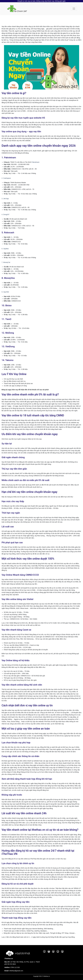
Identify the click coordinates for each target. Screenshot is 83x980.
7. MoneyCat (6, 262)
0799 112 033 (15, 967)
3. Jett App (5, 199)
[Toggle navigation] (74, 9)
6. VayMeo (5, 249)
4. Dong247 (5, 214)
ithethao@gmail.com (16, 971)
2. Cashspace (6, 178)
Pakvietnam (35, 162)
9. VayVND (5, 292)
